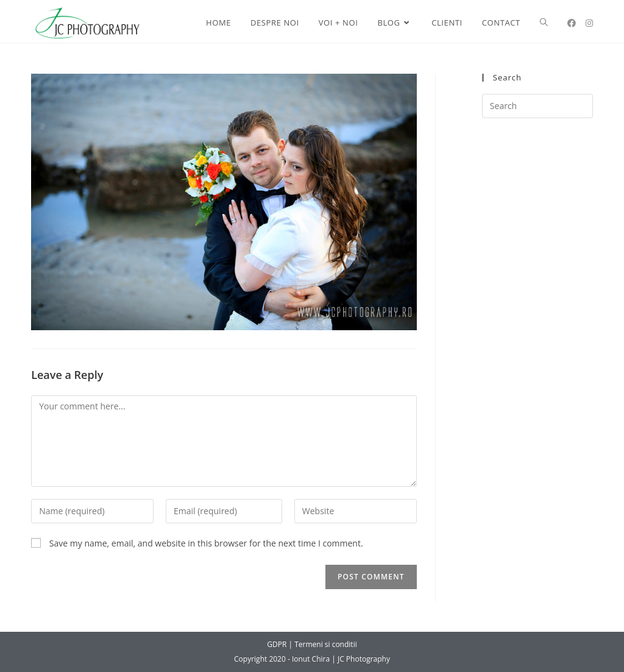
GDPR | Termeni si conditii (312, 644)
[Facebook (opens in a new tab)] (572, 23)
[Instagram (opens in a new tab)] (589, 23)
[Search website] (544, 23)
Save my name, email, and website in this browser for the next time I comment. (206, 543)
